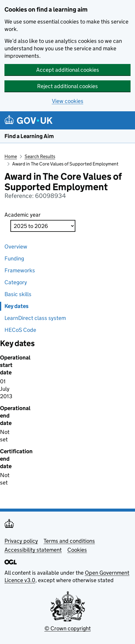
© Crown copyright (68, 628)
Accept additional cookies (68, 70)
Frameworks (20, 270)
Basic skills (18, 294)
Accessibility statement (33, 550)
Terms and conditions (69, 541)
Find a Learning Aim (29, 136)
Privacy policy (21, 541)
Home (11, 156)
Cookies (77, 550)
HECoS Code (20, 330)
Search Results (40, 156)
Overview (16, 247)
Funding (14, 258)
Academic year (23, 215)
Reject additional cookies (67, 86)
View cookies (68, 101)
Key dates (16, 306)
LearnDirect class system (35, 318)
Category (16, 282)
